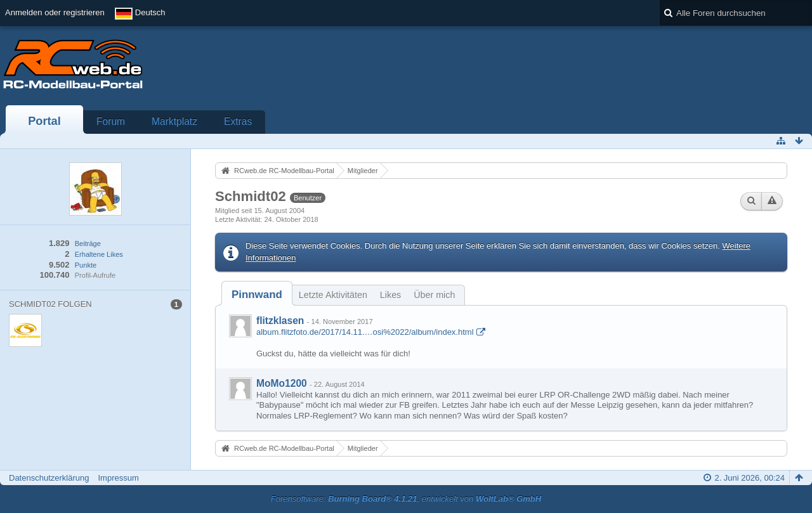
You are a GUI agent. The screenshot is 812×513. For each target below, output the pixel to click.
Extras (238, 121)
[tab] (257, 295)
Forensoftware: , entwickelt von (406, 499)
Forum (111, 121)
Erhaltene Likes (99, 254)
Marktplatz (174, 121)
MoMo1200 (282, 383)
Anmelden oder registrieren (55, 12)
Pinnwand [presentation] (257, 295)
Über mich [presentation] (434, 295)
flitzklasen (280, 321)
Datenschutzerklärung (49, 478)
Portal (44, 121)
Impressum (118, 478)
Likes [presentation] (390, 295)
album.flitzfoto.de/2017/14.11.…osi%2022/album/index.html (365, 332)
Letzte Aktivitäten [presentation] (333, 295)
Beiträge (88, 244)
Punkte (86, 265)
